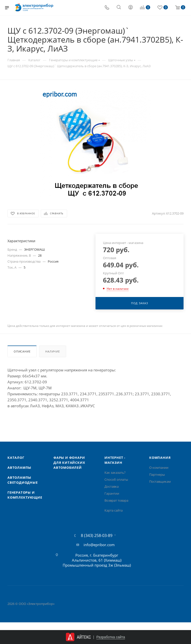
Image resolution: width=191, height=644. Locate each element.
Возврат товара (116, 500)
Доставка (112, 486)
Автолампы (19, 468)
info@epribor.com (99, 545)
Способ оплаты (116, 479)
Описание (22, 351)
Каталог (16, 458)
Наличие (53, 351)
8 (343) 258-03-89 (97, 535)
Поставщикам (160, 481)
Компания (160, 458)
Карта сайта (114, 510)
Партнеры (157, 474)
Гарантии (112, 493)
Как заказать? (115, 472)
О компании (159, 468)
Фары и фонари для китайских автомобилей (69, 463)
